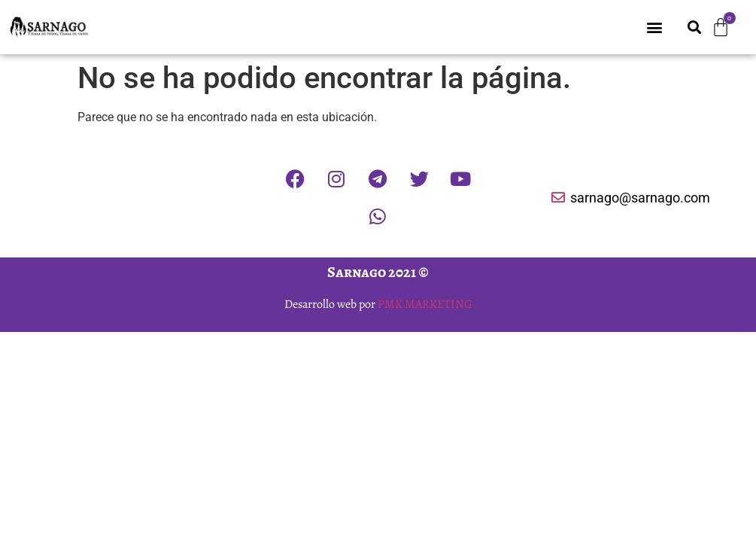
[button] (655, 27)
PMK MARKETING (425, 304)
